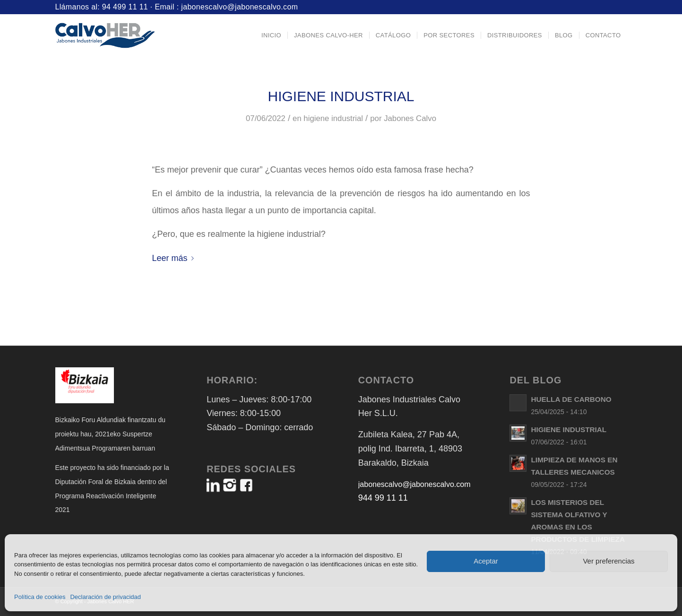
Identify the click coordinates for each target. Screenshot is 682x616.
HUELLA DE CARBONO (571, 399)
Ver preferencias (609, 561)
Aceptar (486, 561)
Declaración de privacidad (105, 597)
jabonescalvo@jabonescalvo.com (239, 7)
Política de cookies (40, 597)
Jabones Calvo (410, 118)
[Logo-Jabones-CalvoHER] (105, 35)
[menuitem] (271, 35)
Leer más (175, 258)
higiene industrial (333, 118)
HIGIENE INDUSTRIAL (341, 96)
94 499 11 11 (125, 7)
